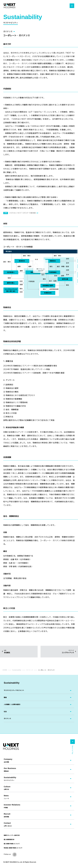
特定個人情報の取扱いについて (13, 848)
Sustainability (17, 670)
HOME (5, 670)
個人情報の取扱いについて (12, 844)
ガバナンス (30, 670)
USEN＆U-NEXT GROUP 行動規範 (22, 213)
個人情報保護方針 (9, 839)
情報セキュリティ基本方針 (12, 835)
